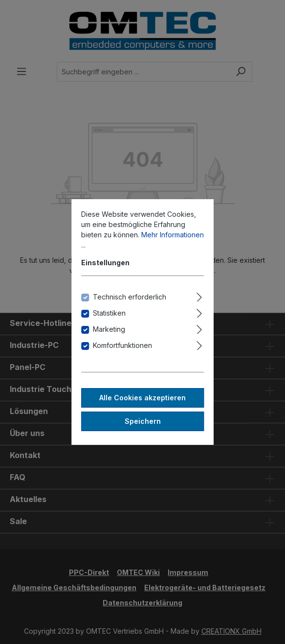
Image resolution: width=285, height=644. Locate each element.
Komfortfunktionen (122, 345)
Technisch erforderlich (130, 297)
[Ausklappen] (199, 296)
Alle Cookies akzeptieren (142, 398)
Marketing (109, 329)
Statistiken (109, 313)
